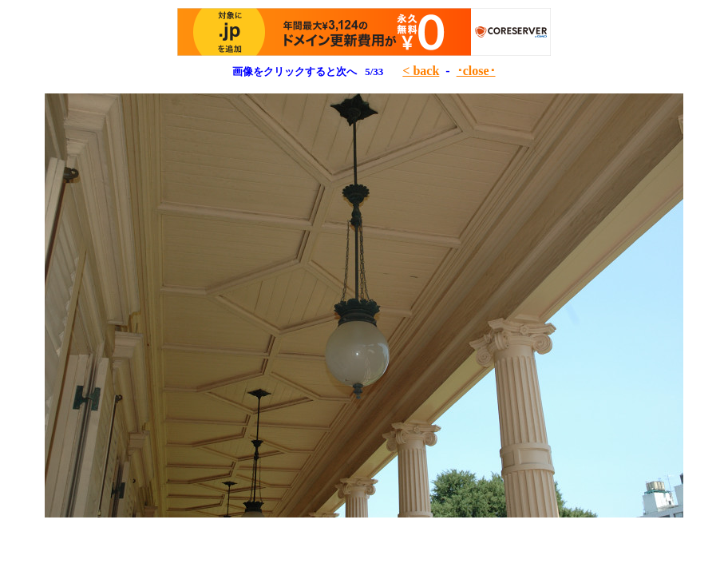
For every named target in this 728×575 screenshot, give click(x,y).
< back (421, 71)
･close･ (476, 71)
